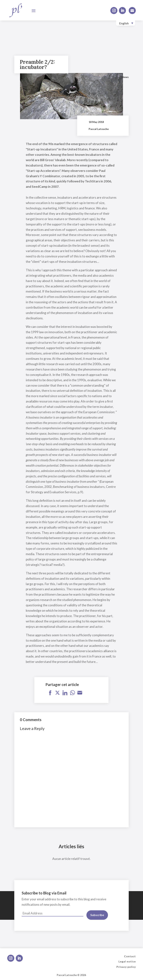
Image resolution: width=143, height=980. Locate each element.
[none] (126, 23)
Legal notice (127, 961)
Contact (130, 956)
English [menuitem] (124, 23)
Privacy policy (126, 967)
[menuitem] (126, 23)
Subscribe (97, 915)
